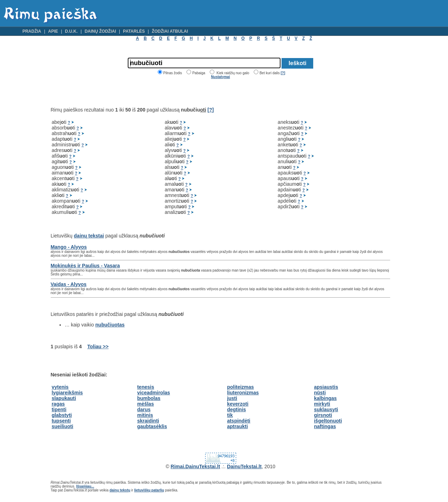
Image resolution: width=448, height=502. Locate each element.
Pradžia (32, 31)
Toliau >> (98, 347)
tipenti (59, 409)
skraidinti (148, 421)
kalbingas (325, 398)
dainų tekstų (120, 490)
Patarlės (134, 31)
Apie (53, 31)
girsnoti (323, 415)
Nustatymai (221, 77)
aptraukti (237, 426)
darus (144, 409)
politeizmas (240, 387)
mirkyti (322, 404)
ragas (58, 404)
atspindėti (239, 421)
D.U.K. (71, 31)
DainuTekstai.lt (244, 466)
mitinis (145, 415)
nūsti (320, 393)
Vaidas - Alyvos (69, 284)
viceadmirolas (154, 393)
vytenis (60, 387)
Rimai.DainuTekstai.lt (195, 466)
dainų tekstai (89, 236)
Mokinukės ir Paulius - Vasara (85, 266)
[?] (283, 73)
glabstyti (62, 415)
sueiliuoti (62, 426)
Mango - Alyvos (69, 247)
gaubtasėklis (152, 426)
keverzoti (238, 404)
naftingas (325, 426)
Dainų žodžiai (100, 31)
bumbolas (149, 398)
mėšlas (146, 404)
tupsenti (61, 421)
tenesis (146, 387)
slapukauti (64, 398)
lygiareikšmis (67, 393)
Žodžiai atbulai (170, 31)
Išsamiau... (85, 486)
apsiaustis (326, 387)
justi (232, 398)
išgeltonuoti (328, 421)
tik (230, 415)
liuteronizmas (243, 393)
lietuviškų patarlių (149, 490)
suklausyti (326, 409)
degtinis (236, 409)
